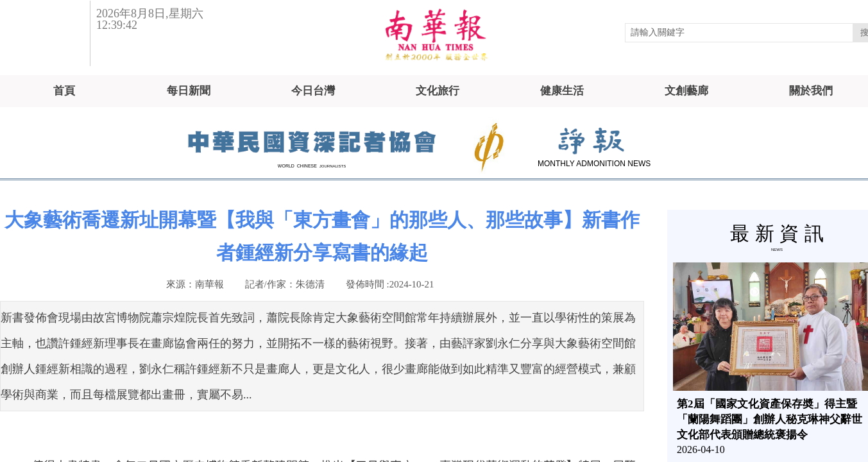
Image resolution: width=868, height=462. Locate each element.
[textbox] (739, 33)
